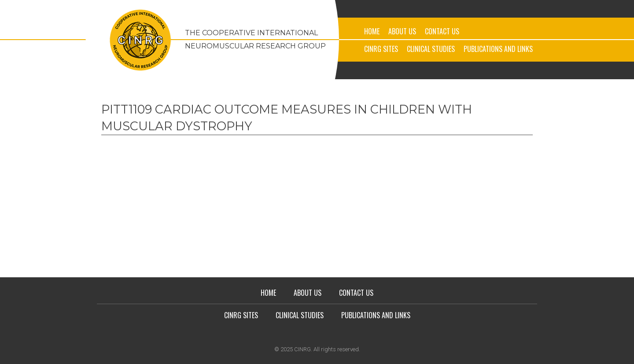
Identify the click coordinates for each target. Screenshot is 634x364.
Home (372, 31)
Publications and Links (498, 49)
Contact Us (442, 31)
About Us (402, 31)
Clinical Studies (431, 49)
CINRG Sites (381, 49)
